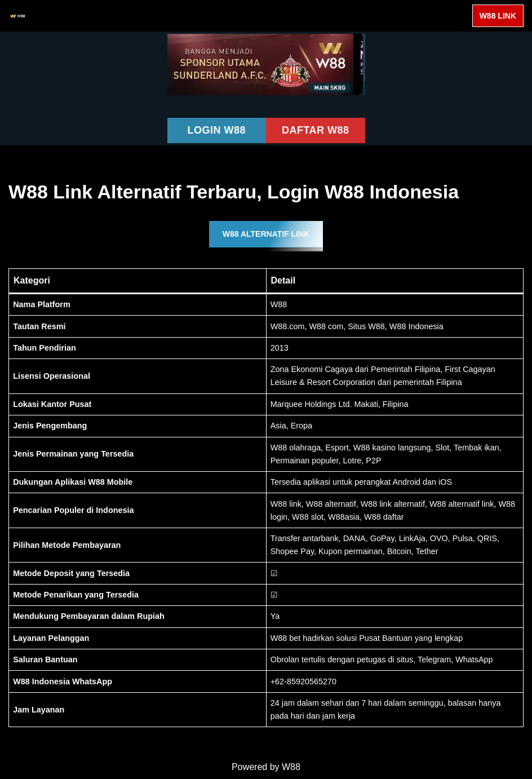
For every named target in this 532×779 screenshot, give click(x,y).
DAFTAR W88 (316, 130)
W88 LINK (498, 16)
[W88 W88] (17, 16)
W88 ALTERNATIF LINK (266, 234)
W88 (291, 767)
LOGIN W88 (216, 130)
